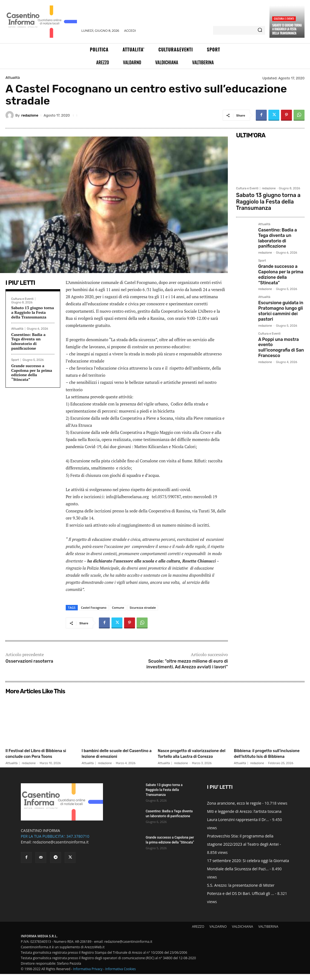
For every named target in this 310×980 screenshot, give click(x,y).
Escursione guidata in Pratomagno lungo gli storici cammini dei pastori (278, 290)
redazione (30, 115)
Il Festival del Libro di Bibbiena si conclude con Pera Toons (35, 756)
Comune (118, 608)
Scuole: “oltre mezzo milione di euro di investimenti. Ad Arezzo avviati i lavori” (187, 664)
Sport (15, 360)
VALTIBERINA (268, 933)
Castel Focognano (94, 608)
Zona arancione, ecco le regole (234, 809)
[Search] (260, 30)
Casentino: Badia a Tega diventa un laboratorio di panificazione (28, 341)
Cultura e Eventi (284, 18)
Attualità (13, 78)
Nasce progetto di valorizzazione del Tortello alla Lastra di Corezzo (193, 756)
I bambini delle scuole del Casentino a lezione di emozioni (111, 756)
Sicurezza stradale (143, 608)
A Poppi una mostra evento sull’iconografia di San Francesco (281, 321)
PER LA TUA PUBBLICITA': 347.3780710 (55, 842)
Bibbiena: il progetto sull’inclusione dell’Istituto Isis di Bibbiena (265, 756)
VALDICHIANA (242, 933)
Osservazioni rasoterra (29, 661)
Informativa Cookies (120, 975)
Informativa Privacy (88, 975)
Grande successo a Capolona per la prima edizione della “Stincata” (32, 372)
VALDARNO (218, 933)
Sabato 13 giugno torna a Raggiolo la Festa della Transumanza (287, 29)
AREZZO (198, 933)
